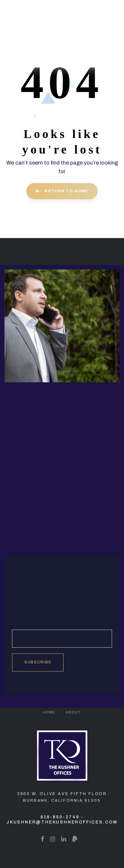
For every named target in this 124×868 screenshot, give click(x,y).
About (73, 712)
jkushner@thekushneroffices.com (62, 822)
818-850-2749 (60, 817)
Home (49, 712)
